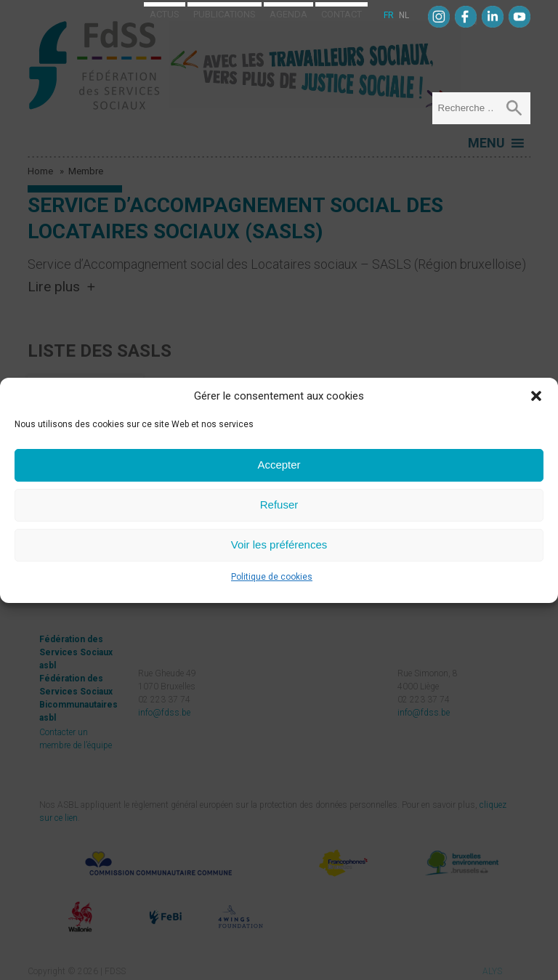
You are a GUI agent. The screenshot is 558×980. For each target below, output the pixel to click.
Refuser (279, 505)
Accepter (279, 465)
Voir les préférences (279, 544)
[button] (536, 396)
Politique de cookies (272, 577)
